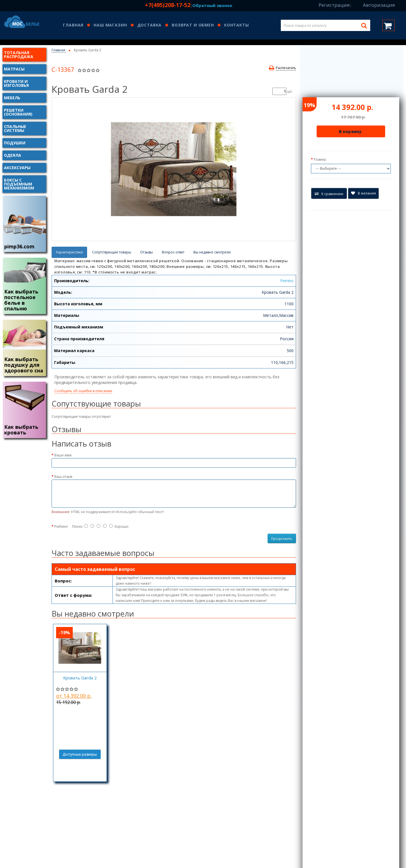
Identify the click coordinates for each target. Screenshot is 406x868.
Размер (320, 159)
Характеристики (69, 252)
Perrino (287, 281)
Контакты (237, 25)
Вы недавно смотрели (212, 252)
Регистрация (334, 5)
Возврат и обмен (193, 25)
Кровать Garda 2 (80, 678)
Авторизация (379, 5)
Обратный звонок (212, 5)
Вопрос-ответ (173, 252)
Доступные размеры (80, 754)
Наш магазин (110, 25)
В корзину (350, 131)
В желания (363, 193)
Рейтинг (61, 526)
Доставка (150, 25)
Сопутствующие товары (112, 252)
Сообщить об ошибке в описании (83, 391)
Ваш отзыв (63, 477)
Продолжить (282, 539)
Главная (73, 25)
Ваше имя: (63, 455)
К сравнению (329, 194)
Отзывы (146, 252)
